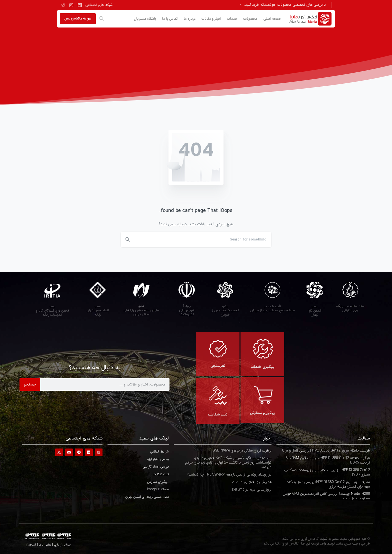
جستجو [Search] (30, 384)
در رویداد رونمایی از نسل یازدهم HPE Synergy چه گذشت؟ (229, 475)
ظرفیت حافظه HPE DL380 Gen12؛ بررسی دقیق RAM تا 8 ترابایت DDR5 (328, 460)
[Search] (203, 239)
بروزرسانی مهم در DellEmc (252, 490)
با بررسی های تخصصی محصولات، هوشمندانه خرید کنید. (283, 5)
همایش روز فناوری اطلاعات (252, 482)
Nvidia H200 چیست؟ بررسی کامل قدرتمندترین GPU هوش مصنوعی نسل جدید (326, 496)
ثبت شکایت (218, 415)
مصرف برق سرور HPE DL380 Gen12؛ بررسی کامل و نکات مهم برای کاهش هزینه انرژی (328, 484)
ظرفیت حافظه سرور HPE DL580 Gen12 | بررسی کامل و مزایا (326, 451)
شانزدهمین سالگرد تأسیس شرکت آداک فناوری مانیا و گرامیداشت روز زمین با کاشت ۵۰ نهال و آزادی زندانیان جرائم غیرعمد (228, 463)
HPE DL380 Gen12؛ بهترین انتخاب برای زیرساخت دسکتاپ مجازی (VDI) (327, 472)
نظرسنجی (218, 366)
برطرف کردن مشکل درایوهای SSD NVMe (242, 451)
